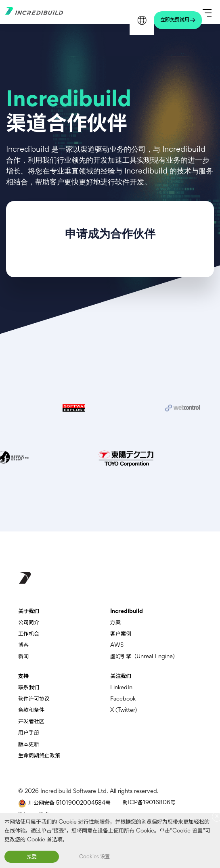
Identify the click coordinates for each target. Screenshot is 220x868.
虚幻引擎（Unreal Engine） (144, 657)
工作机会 (29, 634)
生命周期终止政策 (39, 756)
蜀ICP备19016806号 (149, 803)
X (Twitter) (124, 710)
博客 (23, 645)
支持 (23, 677)
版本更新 (29, 745)
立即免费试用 (175, 20)
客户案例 (121, 634)
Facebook (123, 699)
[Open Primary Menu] (207, 12)
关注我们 (121, 677)
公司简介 (29, 623)
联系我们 (29, 688)
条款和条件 (31, 710)
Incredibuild (127, 612)
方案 (115, 623)
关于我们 (29, 612)
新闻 (23, 657)
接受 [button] (32, 857)
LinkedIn (121, 688)
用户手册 (29, 733)
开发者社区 (31, 722)
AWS (117, 645)
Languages (142, 20)
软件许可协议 (34, 699)
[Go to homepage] (45, 13)
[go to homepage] (25, 578)
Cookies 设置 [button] (94, 857)
